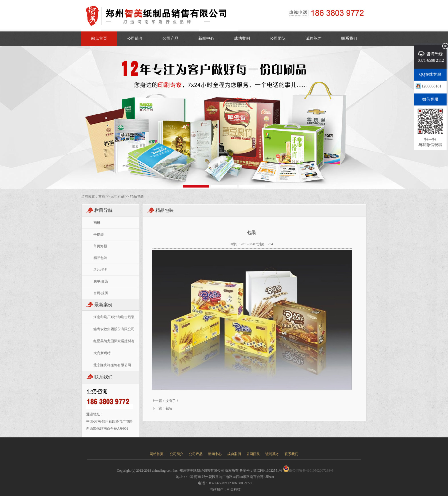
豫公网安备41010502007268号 (308, 471)
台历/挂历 (101, 293)
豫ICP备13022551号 (268, 471)
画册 (97, 223)
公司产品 (171, 38)
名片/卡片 (101, 270)
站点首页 (99, 38)
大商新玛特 (102, 353)
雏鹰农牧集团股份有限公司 (114, 329)
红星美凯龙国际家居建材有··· (115, 341)
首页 (102, 196)
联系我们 (349, 38)
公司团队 (278, 38)
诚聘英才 (313, 38)
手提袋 (99, 234)
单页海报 (100, 246)
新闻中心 (206, 38)
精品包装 (137, 196)
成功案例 (242, 38)
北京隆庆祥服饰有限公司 (112, 365)
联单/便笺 (101, 281)
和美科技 (234, 489)
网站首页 (157, 454)
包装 (169, 408)
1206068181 (431, 86)
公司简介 (135, 38)
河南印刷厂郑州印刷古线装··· (115, 317)
